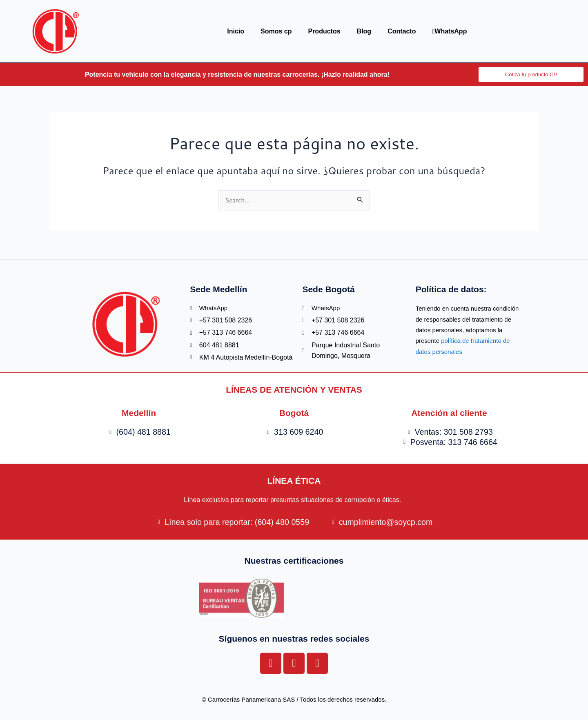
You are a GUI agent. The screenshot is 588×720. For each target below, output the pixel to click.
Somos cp (276, 31)
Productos (324, 31)
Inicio (236, 31)
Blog (364, 31)
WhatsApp (449, 31)
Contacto (402, 31)
